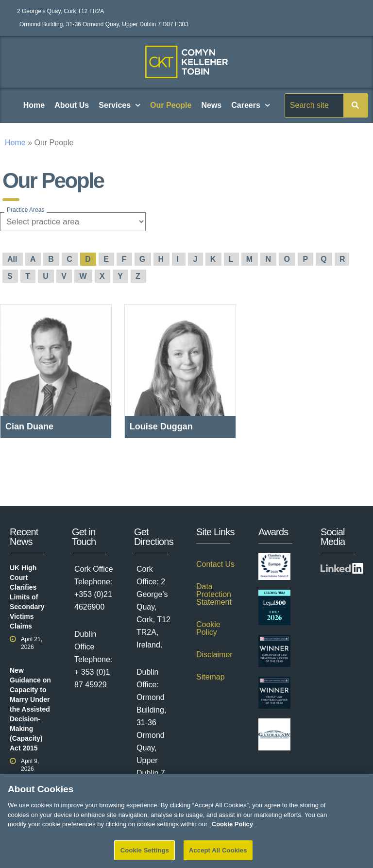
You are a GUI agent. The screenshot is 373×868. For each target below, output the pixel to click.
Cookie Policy (208, 628)
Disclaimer (214, 655)
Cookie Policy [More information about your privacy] (232, 831)
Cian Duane (29, 426)
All (13, 259)
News (211, 105)
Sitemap (211, 677)
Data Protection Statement (214, 594)
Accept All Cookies (218, 858)
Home (34, 105)
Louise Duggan (161, 426)
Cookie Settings (145, 858)
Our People (171, 105)
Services (119, 105)
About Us (72, 105)
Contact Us (215, 564)
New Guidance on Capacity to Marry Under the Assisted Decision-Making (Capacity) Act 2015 (30, 709)
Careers (251, 105)
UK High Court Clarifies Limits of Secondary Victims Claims (27, 597)
